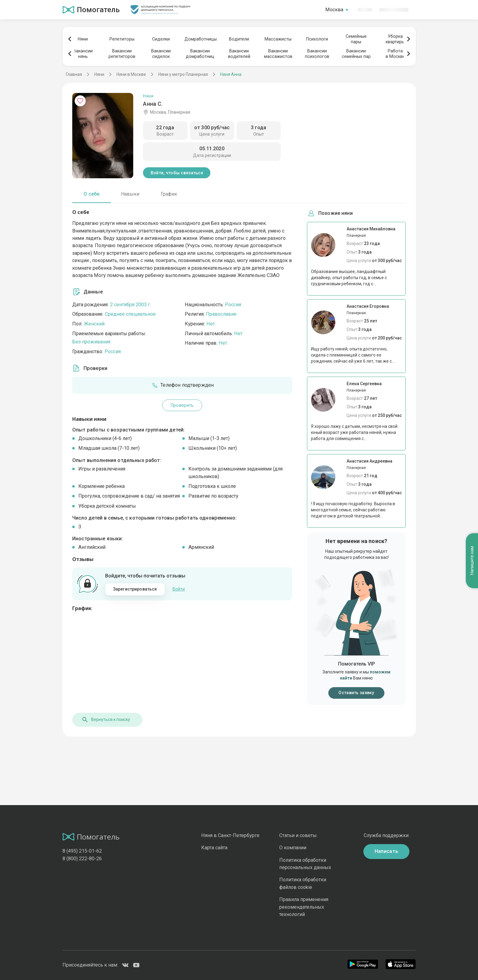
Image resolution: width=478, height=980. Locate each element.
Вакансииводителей (239, 54)
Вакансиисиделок (161, 54)
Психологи (317, 39)
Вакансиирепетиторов (122, 54)
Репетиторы (122, 39)
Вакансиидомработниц (200, 54)
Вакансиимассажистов (278, 54)
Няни (83, 39)
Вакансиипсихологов (317, 54)
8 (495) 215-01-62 (82, 851)
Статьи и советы (298, 835)
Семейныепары (356, 39)
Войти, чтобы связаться (177, 173)
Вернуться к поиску (106, 720)
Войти (179, 589)
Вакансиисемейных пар (356, 54)
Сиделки (161, 39)
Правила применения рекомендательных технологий (304, 907)
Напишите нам (472, 561)
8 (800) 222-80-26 (82, 859)
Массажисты (278, 39)
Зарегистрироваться (135, 589)
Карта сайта (214, 848)
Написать (387, 851)
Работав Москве (395, 54)
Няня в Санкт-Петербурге (230, 835)
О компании (293, 848)
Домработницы (200, 39)
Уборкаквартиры (395, 39)
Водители (239, 39)
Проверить (182, 405)
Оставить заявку (356, 693)
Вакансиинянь (83, 54)
